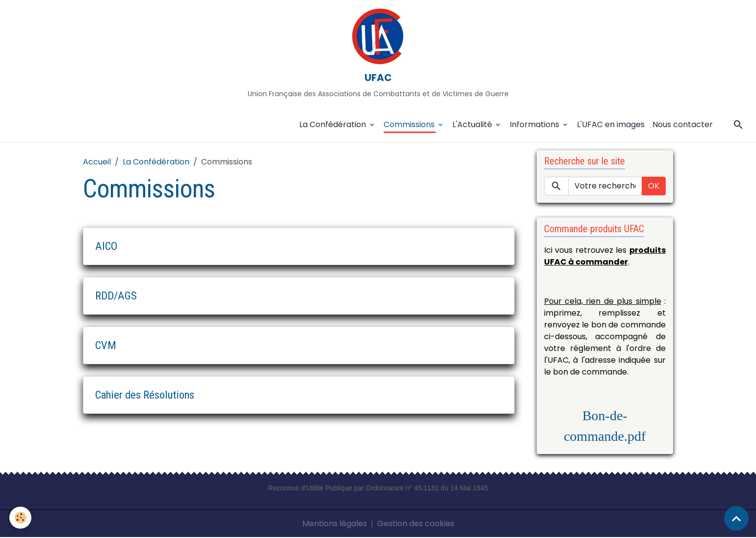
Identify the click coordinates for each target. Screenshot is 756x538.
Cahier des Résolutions (145, 395)
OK (654, 187)
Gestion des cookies (416, 524)
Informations (535, 125)
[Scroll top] (736, 518)
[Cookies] (21, 518)
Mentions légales (335, 524)
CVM (106, 346)
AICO (106, 246)
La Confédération (334, 125)
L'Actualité (473, 125)
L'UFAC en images (611, 125)
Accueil (97, 162)
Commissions (410, 125)
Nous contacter (683, 125)
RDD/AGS (116, 296)
